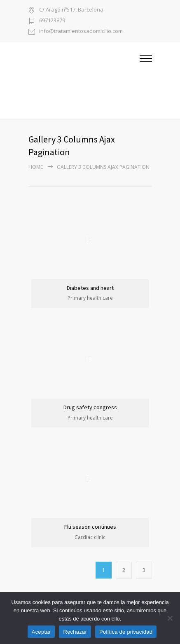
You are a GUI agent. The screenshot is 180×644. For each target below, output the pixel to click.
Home (36, 167)
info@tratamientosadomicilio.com (81, 31)
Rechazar (75, 632)
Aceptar (41, 632)
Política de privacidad (126, 632)
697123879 (52, 21)
